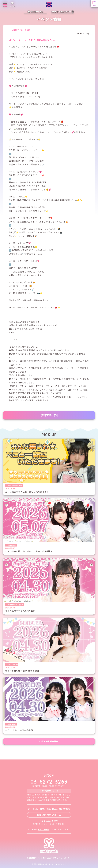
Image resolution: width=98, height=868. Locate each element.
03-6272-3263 (49, 782)
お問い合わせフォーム (49, 815)
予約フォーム (43, 830)
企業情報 (30, 858)
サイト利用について (43, 858)
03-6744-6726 (49, 821)
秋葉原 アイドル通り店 (21, 30)
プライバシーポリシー (62, 858)
